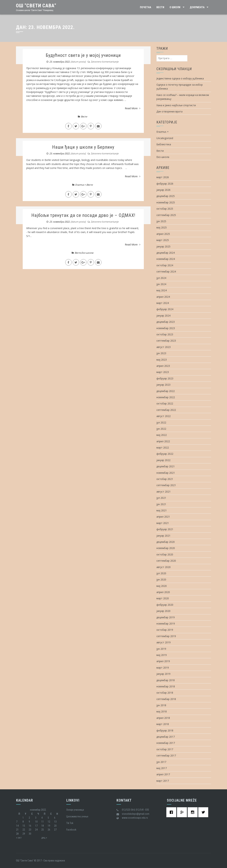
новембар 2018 (166, 686)
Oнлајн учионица (75, 810)
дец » (44, 838)
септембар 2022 (166, 410)
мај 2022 (162, 435)
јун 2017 (161, 762)
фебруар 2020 (165, 605)
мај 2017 (162, 768)
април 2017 (163, 774)
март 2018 (163, 724)
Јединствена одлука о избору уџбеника (180, 78)
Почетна (146, 7)
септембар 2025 (166, 215)
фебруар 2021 (165, 529)
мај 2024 (162, 290)
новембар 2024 (166, 259)
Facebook (71, 830)
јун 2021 (161, 504)
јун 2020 (161, 579)
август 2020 (164, 567)
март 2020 (163, 598)
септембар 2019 (166, 636)
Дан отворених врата (169, 111)
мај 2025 (162, 227)
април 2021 (163, 517)
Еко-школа (87, 253)
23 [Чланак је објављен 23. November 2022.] (30, 830)
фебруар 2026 (165, 184)
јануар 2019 (163, 674)
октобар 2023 (165, 334)
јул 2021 (161, 498)
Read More (133, 108)
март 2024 (163, 303)
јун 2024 (161, 284)
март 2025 (163, 240)
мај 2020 (162, 586)
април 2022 (163, 441)
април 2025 (163, 234)
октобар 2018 (165, 693)
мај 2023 (162, 360)
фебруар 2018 (165, 730)
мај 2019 (162, 655)
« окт (19, 838)
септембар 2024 (166, 271)
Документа (197, 7)
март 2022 (163, 447)
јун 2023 (161, 353)
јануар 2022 (163, 460)
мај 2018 (162, 711)
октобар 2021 (165, 479)
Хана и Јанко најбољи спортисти (176, 105)
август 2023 (164, 347)
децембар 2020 (166, 542)
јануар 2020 (163, 611)
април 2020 (163, 592)
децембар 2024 (166, 253)
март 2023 (163, 372)
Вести (160, 7)
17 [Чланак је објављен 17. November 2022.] (36, 826)
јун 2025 (161, 221)
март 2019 (163, 668)
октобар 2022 (165, 403)
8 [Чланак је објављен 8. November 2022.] (23, 822)
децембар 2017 (166, 737)
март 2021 (163, 523)
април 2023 (163, 366)
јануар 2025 (163, 246)
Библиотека (164, 144)
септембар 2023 (166, 341)
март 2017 (163, 781)
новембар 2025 (166, 202)
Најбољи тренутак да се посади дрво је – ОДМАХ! (83, 215)
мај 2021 (162, 510)
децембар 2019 (166, 617)
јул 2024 (161, 278)
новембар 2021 (166, 473)
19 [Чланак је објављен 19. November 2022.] (49, 826)
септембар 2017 (166, 755)
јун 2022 (161, 429)
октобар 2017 (165, 749)
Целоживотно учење (77, 816)
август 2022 (164, 416)
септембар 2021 (166, 485)
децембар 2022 (166, 391)
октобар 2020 (165, 554)
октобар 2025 (165, 209)
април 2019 (163, 661)
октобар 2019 (165, 630)
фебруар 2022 (165, 454)
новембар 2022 (166, 397)
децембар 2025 (166, 196)
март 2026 (163, 177)
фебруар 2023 (165, 378)
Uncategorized (165, 138)
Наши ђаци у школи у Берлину (83, 147)
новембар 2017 (166, 743)
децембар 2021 (166, 466)
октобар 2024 (165, 265)
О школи (175, 7)
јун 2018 (161, 705)
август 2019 (164, 642)
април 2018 (163, 718)
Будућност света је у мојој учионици (83, 55)
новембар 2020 (166, 548)
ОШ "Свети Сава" (36, 6)
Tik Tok (70, 823)
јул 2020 (161, 573)
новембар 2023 (166, 328)
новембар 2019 (166, 624)
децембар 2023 (166, 322)
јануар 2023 (163, 385)
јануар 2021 (163, 536)
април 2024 (163, 297)
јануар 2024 (163, 316)
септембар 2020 (166, 561)
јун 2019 (161, 649)
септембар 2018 (166, 699)
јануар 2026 (163, 190)
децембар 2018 (166, 680)
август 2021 (164, 492)
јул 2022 (161, 422)
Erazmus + (81, 185)
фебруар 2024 (165, 309)
